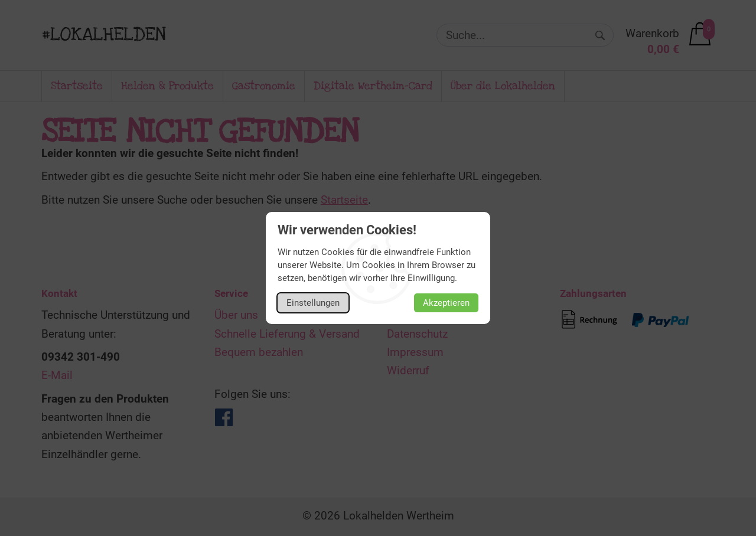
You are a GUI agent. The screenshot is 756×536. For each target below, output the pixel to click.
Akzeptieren (446, 303)
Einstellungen (313, 303)
